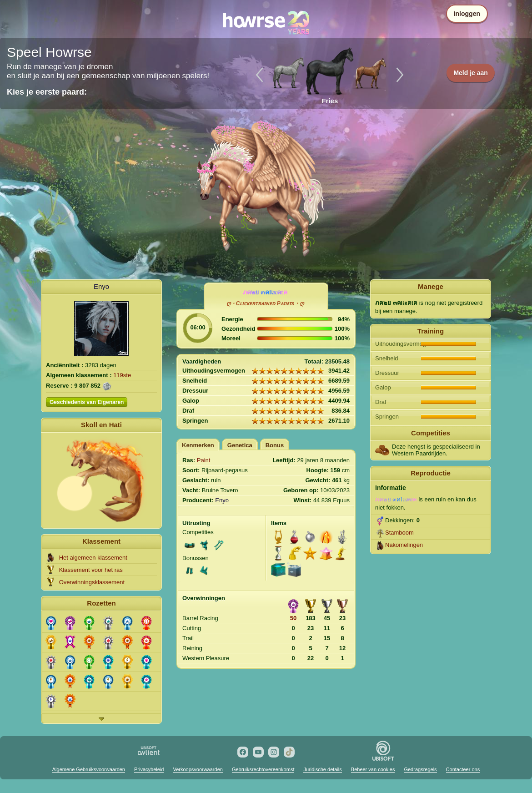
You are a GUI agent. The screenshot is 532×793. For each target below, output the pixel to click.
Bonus (275, 445)
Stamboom (399, 533)
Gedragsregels (420, 769)
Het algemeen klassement (93, 558)
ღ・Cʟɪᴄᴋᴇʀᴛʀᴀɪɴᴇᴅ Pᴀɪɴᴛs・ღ (265, 303)
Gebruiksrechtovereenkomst (263, 769)
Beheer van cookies (373, 769)
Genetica (240, 445)
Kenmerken (198, 445)
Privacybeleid (149, 769)
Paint (204, 460)
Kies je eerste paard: (47, 92)
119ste (122, 375)
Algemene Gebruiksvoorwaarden (89, 769)
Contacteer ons (463, 769)
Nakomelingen (404, 545)
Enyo (101, 286)
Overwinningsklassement (92, 582)
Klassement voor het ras (91, 570)
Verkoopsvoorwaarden (198, 769)
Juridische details (322, 769)
